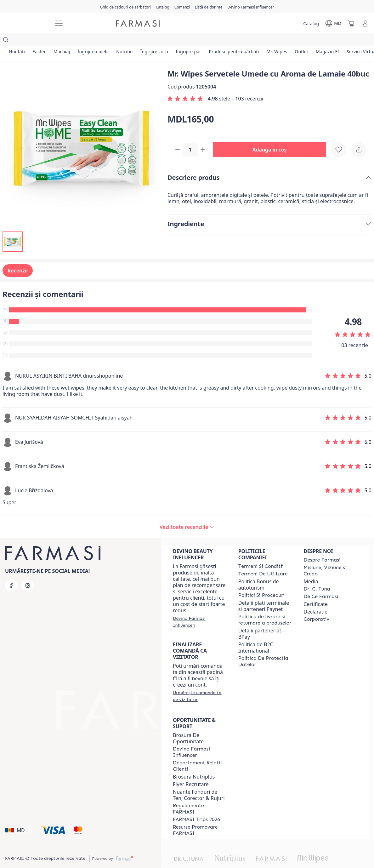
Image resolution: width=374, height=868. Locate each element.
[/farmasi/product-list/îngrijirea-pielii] (93, 41)
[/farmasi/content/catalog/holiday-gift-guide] (125, 7)
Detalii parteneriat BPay (260, 621)
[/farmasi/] (27, 23)
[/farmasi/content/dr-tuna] (317, 576)
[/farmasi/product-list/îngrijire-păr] (188, 41)
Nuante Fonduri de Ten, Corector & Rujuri (199, 782)
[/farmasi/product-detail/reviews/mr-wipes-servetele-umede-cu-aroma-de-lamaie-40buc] (187, 514)
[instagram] (28, 573)
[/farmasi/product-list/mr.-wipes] (277, 41)
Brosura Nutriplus (194, 764)
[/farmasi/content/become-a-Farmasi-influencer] (200, 740)
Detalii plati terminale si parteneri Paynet (264, 593)
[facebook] (11, 573)
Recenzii (18, 258)
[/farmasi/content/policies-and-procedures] (261, 583)
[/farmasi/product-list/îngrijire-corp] (154, 41)
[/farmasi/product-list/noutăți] (17, 41)
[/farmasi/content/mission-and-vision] (331, 558)
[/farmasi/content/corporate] (316, 607)
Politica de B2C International (256, 635)
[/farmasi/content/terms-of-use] (263, 561)
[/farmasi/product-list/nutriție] (124, 41)
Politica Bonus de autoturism (259, 572)
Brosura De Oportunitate (188, 726)
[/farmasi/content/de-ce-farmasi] (321, 584)
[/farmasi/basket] (351, 23)
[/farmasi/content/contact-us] (200, 753)
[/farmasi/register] (182, 7)
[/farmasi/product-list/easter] (39, 41)
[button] (272, 137)
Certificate (316, 591)
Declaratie (315, 599)
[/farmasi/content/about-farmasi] (322, 547)
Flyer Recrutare (191, 772)
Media (311, 569)
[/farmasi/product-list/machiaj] (62, 41)
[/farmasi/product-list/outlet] (301, 41)
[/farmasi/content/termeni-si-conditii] (261, 554)
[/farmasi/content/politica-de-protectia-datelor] (265, 649)
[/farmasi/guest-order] (200, 683)
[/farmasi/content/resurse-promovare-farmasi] (200, 818)
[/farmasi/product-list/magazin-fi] (327, 41)
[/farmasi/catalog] (163, 7)
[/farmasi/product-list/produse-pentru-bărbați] (234, 41)
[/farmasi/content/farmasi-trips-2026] (196, 807)
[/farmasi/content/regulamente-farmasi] (200, 796)
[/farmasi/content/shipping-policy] (265, 607)
